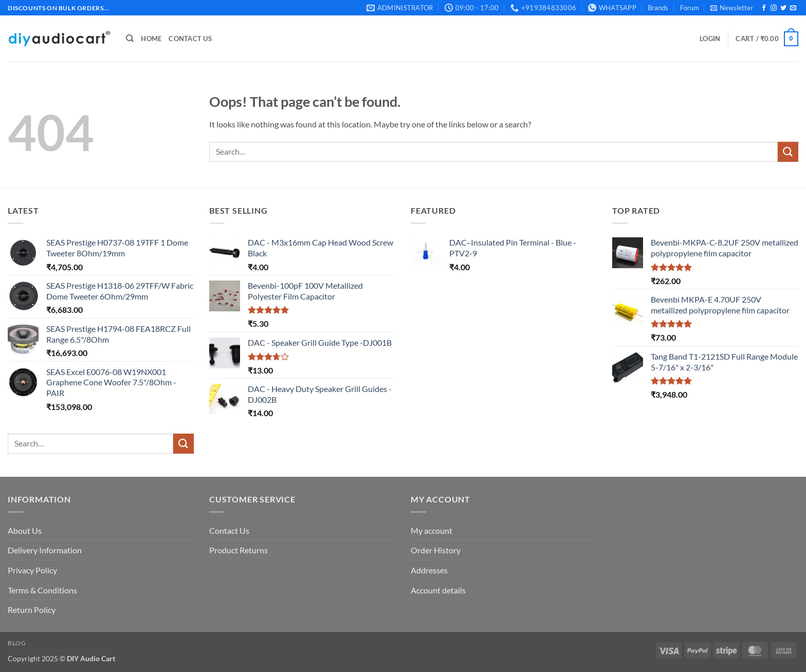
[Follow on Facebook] (764, 8)
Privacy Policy (32, 570)
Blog (17, 643)
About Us (25, 530)
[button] (732, 8)
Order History (436, 550)
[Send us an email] (793, 8)
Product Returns (239, 550)
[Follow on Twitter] (783, 8)
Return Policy (32, 610)
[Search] (130, 39)
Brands (658, 8)
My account (432, 530)
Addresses (429, 570)
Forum (690, 8)
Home (151, 39)
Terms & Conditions (42, 590)
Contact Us (190, 39)
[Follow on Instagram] (774, 8)
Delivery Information (45, 550)
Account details (438, 590)
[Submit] (788, 152)
